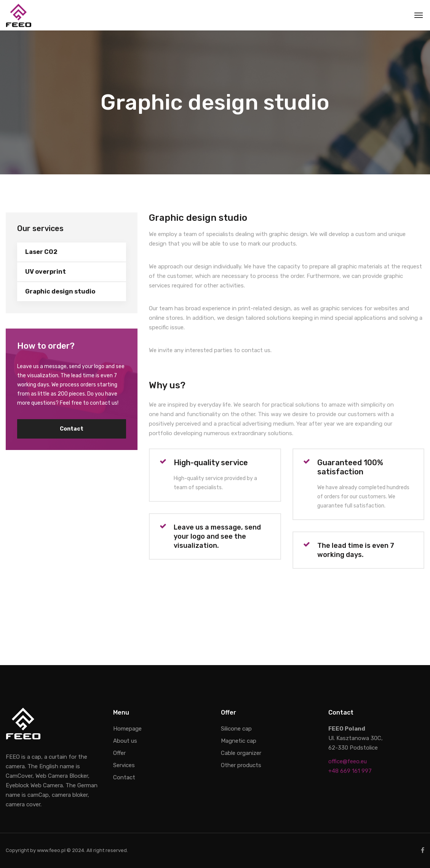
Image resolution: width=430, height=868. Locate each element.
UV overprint (46, 272)
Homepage (127, 729)
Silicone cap (236, 729)
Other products (241, 765)
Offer (119, 753)
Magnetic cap (239, 741)
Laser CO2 (41, 252)
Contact (72, 429)
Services (124, 765)
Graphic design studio (60, 291)
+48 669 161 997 (350, 771)
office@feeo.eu (348, 761)
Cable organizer (241, 753)
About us (125, 741)
